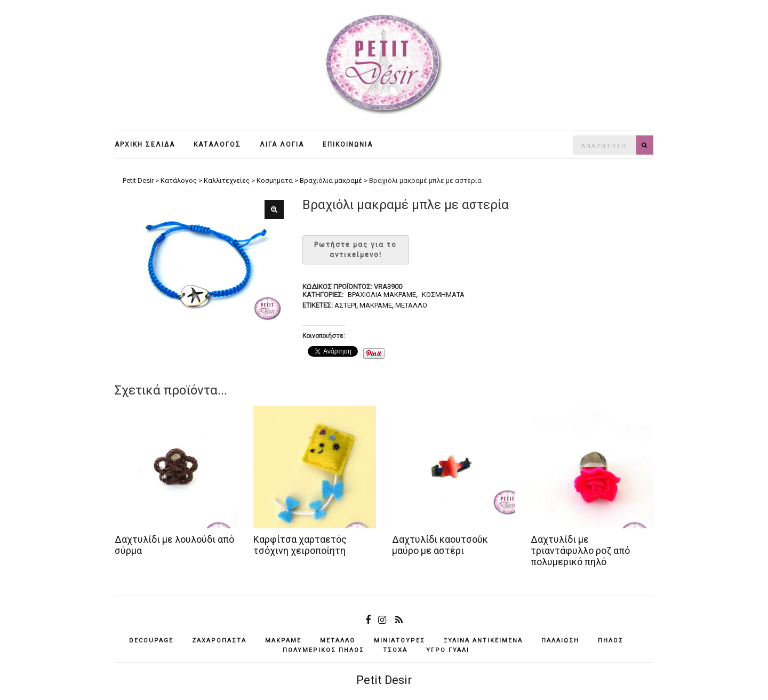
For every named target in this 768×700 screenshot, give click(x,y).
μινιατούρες (399, 641)
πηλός (611, 641)
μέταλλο (411, 305)
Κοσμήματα (443, 295)
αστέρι (345, 305)
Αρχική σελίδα (145, 144)
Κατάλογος (217, 144)
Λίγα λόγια (282, 144)
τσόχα (395, 650)
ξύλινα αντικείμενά (483, 641)
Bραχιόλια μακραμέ (382, 295)
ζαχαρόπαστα (219, 641)
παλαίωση (560, 641)
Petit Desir (384, 680)
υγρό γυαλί (448, 650)
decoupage (151, 641)
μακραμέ (376, 305)
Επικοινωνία (348, 144)
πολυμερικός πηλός (323, 650)
